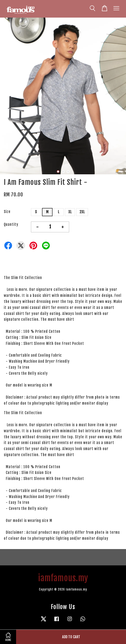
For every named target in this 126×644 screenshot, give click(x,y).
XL (70, 212)
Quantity (11, 224)
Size (7, 212)
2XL (82, 212)
